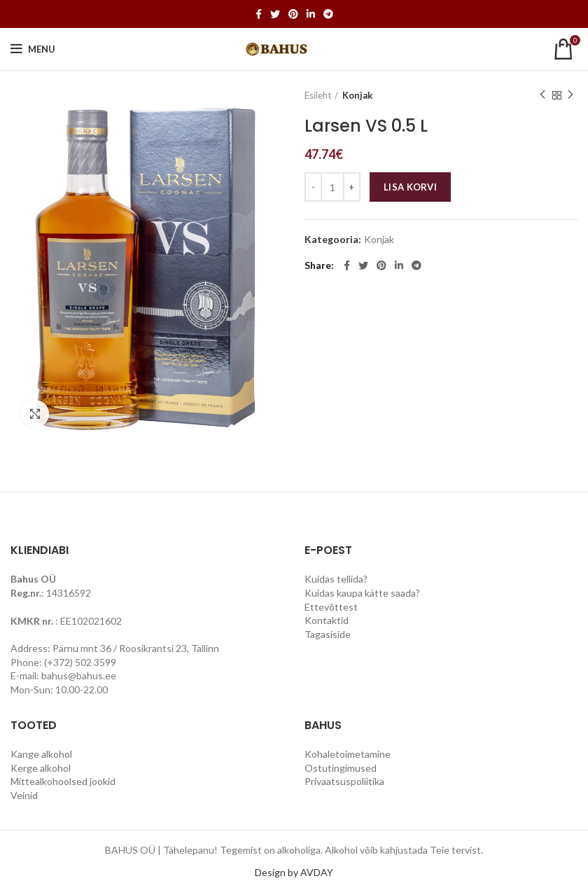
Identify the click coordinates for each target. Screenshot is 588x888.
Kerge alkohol (41, 768)
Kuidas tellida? (336, 579)
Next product (570, 95)
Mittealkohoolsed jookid (63, 781)
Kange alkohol (41, 754)
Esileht (318, 95)
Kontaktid (327, 620)
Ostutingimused (341, 768)
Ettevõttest (331, 607)
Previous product (542, 95)
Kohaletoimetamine (348, 754)
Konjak (357, 95)
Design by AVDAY (294, 872)
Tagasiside (328, 634)
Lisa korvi (410, 187)
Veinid (24, 795)
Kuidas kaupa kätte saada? (362, 593)
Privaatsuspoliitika (344, 781)
